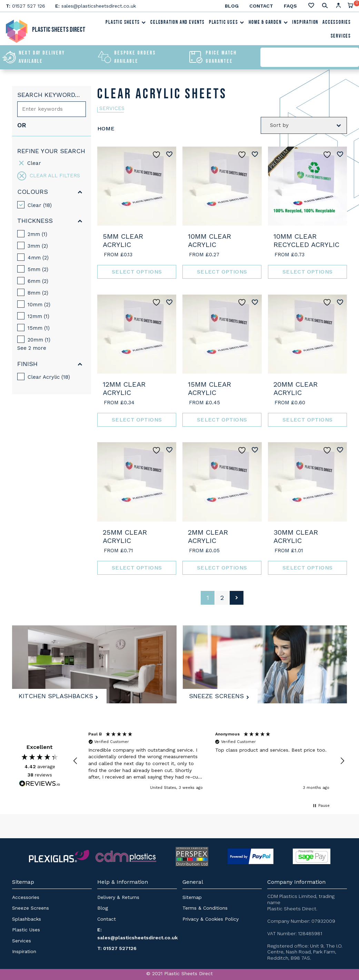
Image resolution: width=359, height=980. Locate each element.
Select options (137, 272)
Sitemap (192, 897)
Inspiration (305, 24)
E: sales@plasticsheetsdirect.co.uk (137, 933)
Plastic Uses (227, 24)
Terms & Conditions (205, 908)
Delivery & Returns (118, 897)
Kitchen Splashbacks (58, 694)
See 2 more (32, 348)
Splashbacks (27, 919)
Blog (232, 6)
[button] (76, 761)
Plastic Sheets (126, 24)
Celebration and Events (178, 24)
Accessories (337, 24)
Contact (261, 6)
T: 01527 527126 (117, 948)
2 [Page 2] (222, 597)
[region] (209, 761)
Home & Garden (268, 24)
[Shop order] (304, 125)
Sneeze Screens (219, 694)
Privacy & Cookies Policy (211, 919)
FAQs (290, 6)
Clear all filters (49, 176)
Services (341, 37)
